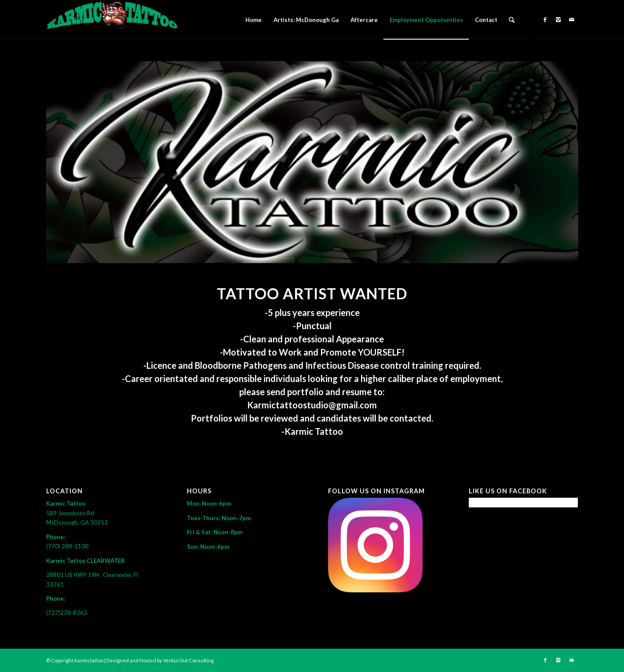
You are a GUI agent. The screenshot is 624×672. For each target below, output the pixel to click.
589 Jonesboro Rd (71, 513)
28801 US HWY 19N (75, 575)
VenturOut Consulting (188, 660)
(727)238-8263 (67, 613)
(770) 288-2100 (67, 546)
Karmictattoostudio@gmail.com (312, 405)
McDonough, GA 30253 (77, 522)
